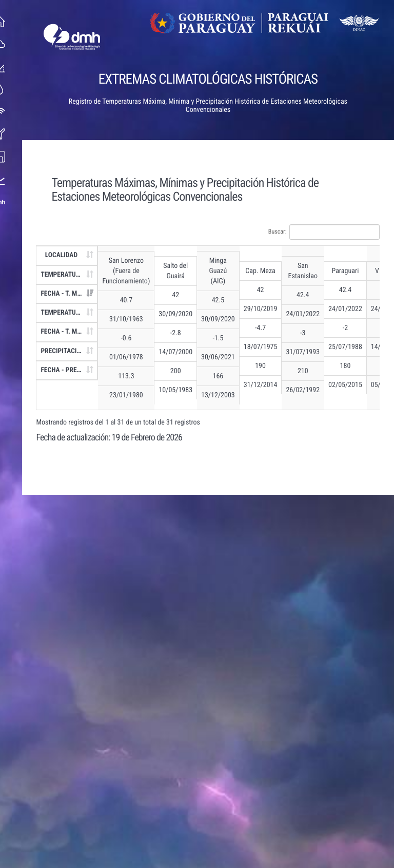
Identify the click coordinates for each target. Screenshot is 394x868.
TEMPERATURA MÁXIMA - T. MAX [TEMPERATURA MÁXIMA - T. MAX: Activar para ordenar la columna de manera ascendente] (73, 275)
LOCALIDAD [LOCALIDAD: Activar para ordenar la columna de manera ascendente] (64, 255)
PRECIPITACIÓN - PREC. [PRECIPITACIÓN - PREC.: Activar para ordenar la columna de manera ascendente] (73, 351)
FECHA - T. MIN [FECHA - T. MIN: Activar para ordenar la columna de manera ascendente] (65, 332)
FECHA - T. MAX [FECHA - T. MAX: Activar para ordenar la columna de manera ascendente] (66, 294)
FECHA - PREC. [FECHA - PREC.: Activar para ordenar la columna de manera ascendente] (65, 370)
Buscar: (327, 232)
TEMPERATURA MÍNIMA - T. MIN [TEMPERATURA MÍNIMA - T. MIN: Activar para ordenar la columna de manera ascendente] (73, 313)
